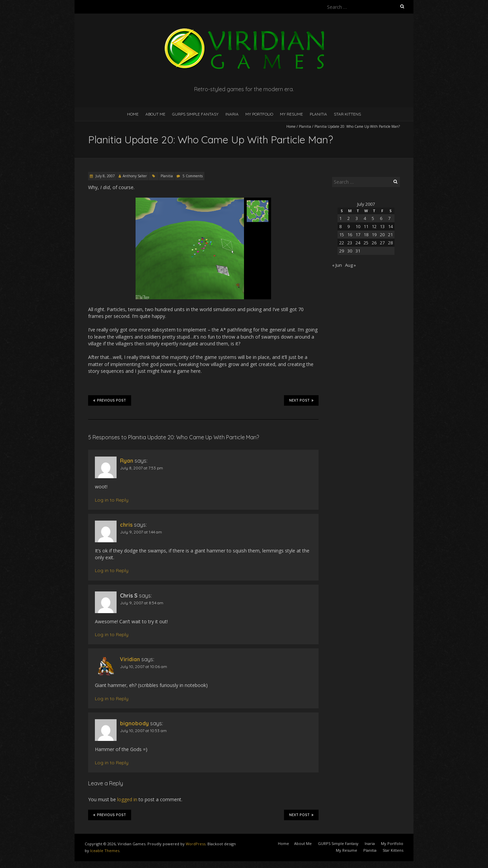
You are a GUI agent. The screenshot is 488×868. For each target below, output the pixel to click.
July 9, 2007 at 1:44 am (141, 532)
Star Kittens (347, 114)
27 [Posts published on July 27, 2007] (382, 243)
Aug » (350, 265)
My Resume (291, 114)
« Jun (337, 265)
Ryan (127, 461)
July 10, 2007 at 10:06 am (144, 667)
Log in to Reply (112, 500)
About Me (155, 114)
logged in (127, 799)
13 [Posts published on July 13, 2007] (382, 226)
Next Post (301, 400)
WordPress (196, 844)
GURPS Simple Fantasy (195, 114)
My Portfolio (259, 114)
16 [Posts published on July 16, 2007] (350, 235)
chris (126, 525)
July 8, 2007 (105, 176)
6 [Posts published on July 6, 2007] (381, 218)
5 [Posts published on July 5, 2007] (373, 218)
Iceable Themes (105, 851)
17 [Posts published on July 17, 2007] (358, 235)
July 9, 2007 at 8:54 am (142, 603)
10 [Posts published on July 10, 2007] (358, 226)
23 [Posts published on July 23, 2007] (350, 243)
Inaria (232, 114)
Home (133, 114)
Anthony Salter (135, 176)
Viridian (130, 659)
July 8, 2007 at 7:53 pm (141, 468)
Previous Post (110, 400)
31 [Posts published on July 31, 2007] (358, 251)
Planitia (318, 114)
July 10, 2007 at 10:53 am (143, 731)
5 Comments (193, 176)
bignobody (134, 723)
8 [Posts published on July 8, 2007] (340, 226)
